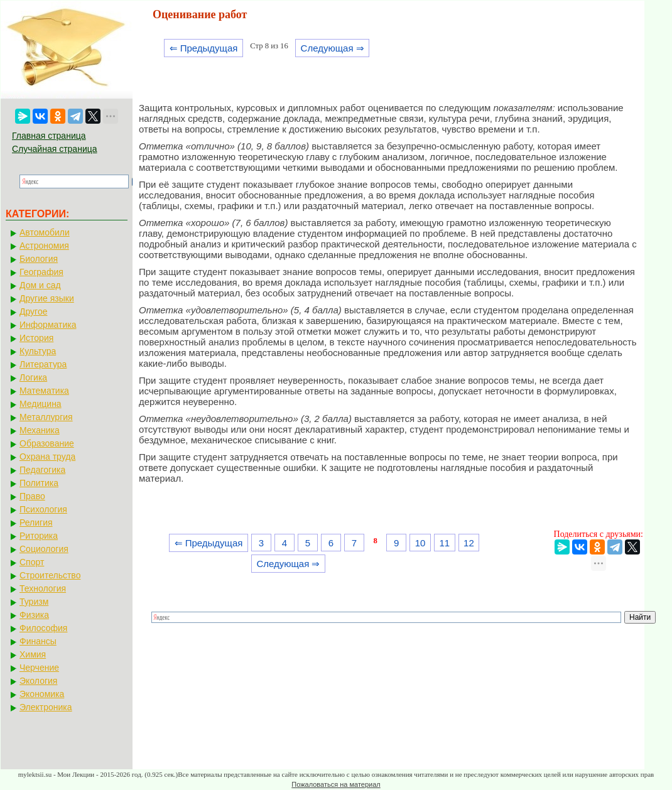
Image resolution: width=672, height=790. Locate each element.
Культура (38, 351)
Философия (43, 628)
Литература (43, 364)
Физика (34, 615)
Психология (43, 509)
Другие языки (47, 298)
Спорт (32, 562)
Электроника (46, 707)
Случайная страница (55, 149)
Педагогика (42, 470)
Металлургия (46, 417)
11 (444, 543)
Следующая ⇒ (333, 48)
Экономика (42, 694)
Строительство (50, 575)
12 (469, 543)
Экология (38, 681)
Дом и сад (40, 285)
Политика (39, 483)
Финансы (38, 641)
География (41, 272)
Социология (44, 549)
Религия (36, 522)
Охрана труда (47, 457)
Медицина (41, 404)
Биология (39, 259)
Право (32, 496)
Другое (33, 311)
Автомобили (45, 232)
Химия (33, 654)
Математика (44, 391)
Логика (33, 377)
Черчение (39, 668)
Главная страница (49, 136)
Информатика (48, 325)
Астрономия (44, 246)
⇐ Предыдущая (204, 48)
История (36, 338)
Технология (43, 588)
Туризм (34, 602)
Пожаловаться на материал (336, 784)
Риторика (39, 536)
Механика (40, 430)
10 (420, 543)
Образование (47, 443)
